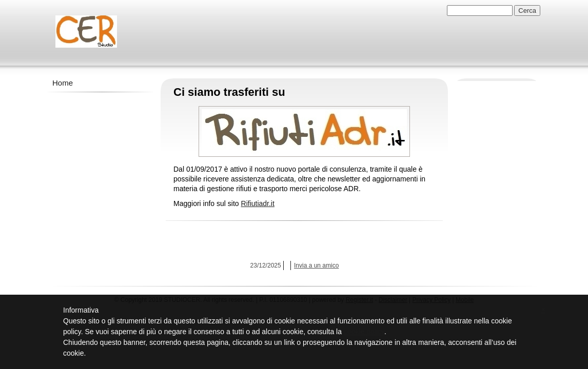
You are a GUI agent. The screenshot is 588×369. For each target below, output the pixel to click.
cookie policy (364, 332)
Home (63, 83)
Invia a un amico (316, 265)
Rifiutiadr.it (258, 203)
